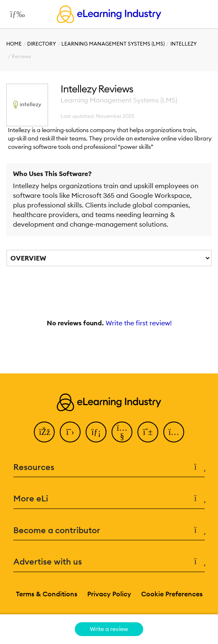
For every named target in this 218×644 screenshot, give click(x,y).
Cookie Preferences (172, 594)
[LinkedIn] (96, 432)
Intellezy (184, 44)
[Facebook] (44, 432)
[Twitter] (70, 432)
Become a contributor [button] (109, 530)
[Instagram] (174, 432)
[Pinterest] (148, 432)
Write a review (109, 629)
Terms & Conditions (47, 594)
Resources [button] (109, 467)
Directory (42, 44)
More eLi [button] (109, 499)
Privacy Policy (109, 594)
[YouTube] (122, 432)
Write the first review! (139, 323)
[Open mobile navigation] (15, 14)
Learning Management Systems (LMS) (113, 44)
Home (14, 44)
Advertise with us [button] (109, 562)
